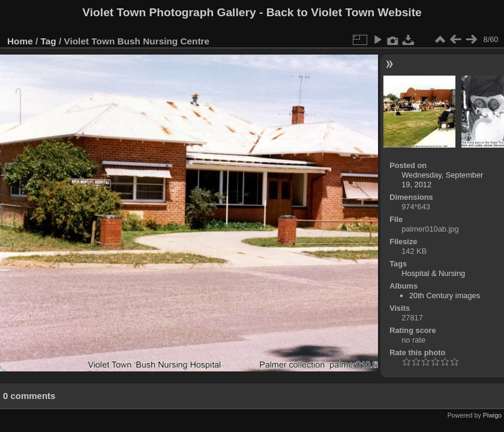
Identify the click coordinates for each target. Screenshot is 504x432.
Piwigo (492, 415)
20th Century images (445, 295)
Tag (49, 41)
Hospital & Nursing (433, 273)
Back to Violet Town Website (344, 12)
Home (20, 41)
